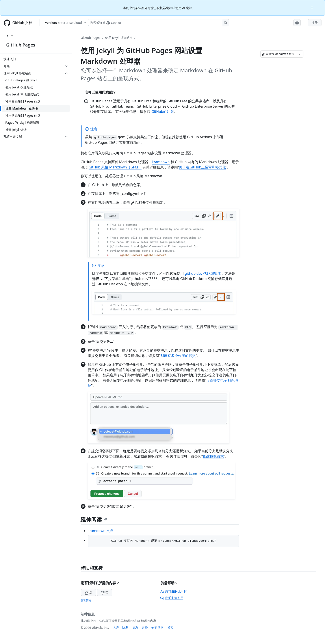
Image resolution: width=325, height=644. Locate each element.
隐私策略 (86, 600)
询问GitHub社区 (174, 591)
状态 (135, 628)
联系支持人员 (172, 598)
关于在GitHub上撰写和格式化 (202, 167)
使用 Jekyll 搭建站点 (119, 38)
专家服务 (158, 628)
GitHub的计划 (162, 112)
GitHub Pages (21, 45)
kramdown (161, 162)
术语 (116, 628)
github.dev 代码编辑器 (203, 273)
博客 (170, 628)
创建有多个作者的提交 (178, 356)
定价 (145, 628)
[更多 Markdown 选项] (300, 54)
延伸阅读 (94, 519)
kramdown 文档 (101, 531)
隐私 (125, 628)
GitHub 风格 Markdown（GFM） (115, 167)
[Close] (312, 7)
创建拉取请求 (213, 456)
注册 (315, 23)
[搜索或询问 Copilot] (159, 23)
